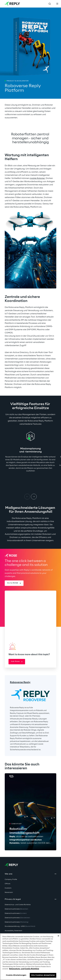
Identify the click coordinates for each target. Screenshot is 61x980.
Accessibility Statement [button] (13, 931)
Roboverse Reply (20, 682)
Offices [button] (8, 884)
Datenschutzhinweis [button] (16, 909)
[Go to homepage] (12, 4)
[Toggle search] (50, 4)
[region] (30, 957)
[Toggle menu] (57, 4)
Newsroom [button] (9, 892)
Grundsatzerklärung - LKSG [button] (20, 926)
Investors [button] (8, 888)
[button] (14, 583)
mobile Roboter (37, 178)
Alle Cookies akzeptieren (43, 975)
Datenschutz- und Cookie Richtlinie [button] (18, 905)
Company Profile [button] (11, 879)
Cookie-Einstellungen (16, 975)
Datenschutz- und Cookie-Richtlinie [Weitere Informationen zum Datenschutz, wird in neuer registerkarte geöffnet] (24, 969)
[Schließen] (58, 936)
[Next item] (34, 497)
